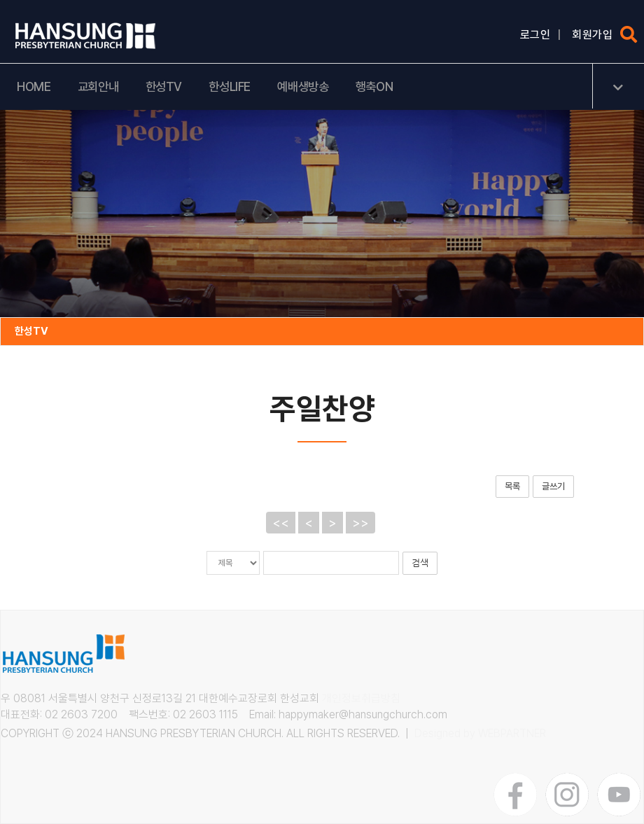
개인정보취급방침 (361, 698)
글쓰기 (553, 486)
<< (281, 523)
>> (360, 523)
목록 (512, 486)
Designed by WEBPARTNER (480, 733)
